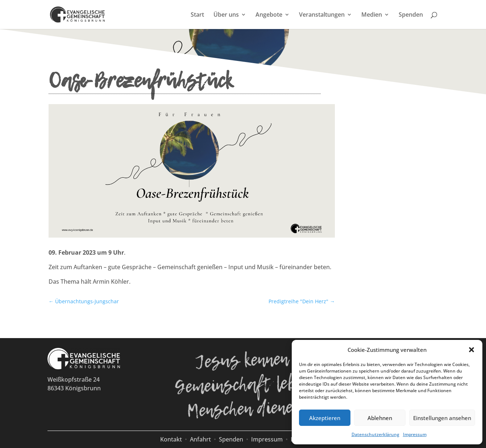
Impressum (415, 434)
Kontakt (171, 439)
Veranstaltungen (322, 15)
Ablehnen (380, 418)
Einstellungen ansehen (442, 418)
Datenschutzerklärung (375, 434)
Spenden (411, 15)
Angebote (269, 15)
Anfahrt (200, 439)
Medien (372, 15)
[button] (472, 350)
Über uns (226, 15)
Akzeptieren (325, 418)
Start (197, 15)
